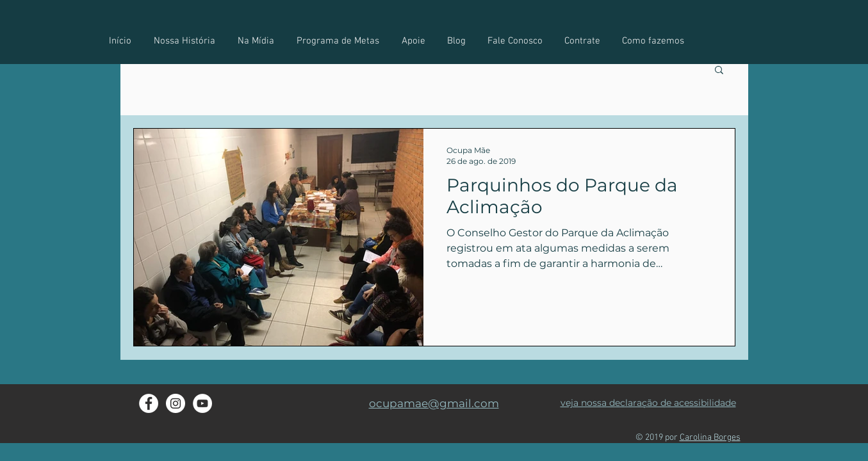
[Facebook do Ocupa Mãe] (149, 403)
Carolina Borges (710, 438)
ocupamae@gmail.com (434, 403)
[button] (653, 41)
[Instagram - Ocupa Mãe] (176, 403)
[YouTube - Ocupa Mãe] (202, 403)
